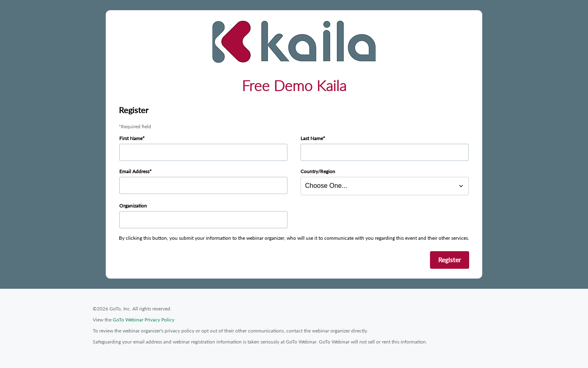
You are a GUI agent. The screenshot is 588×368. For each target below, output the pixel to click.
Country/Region (318, 171)
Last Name (312, 138)
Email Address (134, 171)
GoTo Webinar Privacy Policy (144, 320)
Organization (133, 206)
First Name (131, 138)
